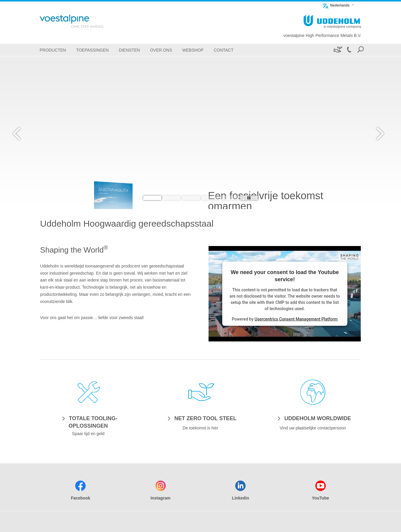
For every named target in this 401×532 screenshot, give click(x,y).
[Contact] (224, 50)
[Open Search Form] (360, 50)
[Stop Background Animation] (249, 198)
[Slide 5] (230, 198)
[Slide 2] (172, 198)
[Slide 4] (210, 198)
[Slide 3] (191, 198)
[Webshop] (193, 50)
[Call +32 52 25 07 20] (349, 50)
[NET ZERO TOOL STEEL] (200, 418)
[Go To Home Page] (81, 21)
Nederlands (336, 5)
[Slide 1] (152, 198)
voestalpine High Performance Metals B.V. (322, 35)
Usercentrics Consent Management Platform (296, 319)
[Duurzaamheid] (337, 50)
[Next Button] (379, 133)
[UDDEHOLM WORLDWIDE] (313, 418)
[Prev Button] (22, 133)
